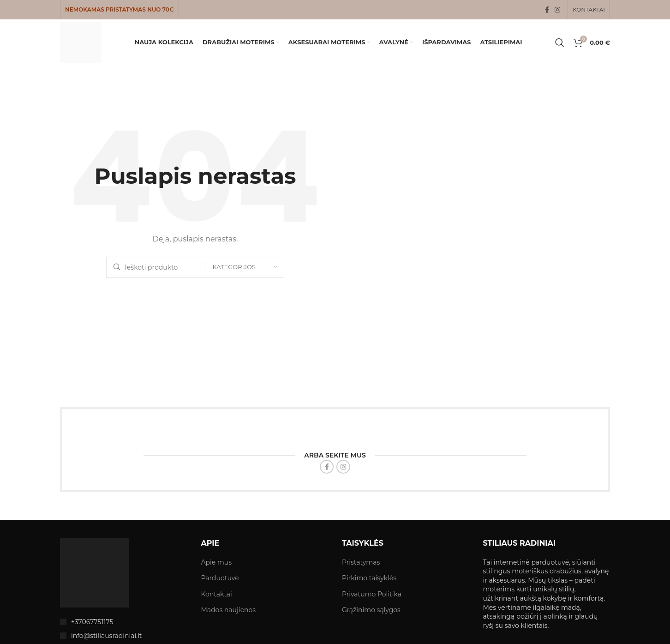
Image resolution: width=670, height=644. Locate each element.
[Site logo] (81, 42)
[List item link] (124, 622)
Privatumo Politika (372, 594)
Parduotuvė (220, 578)
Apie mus (217, 562)
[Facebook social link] (547, 10)
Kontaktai (217, 594)
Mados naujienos (229, 610)
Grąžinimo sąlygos (371, 610)
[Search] (560, 42)
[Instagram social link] (557, 10)
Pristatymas (361, 562)
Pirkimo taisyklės (369, 578)
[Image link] (95, 572)
